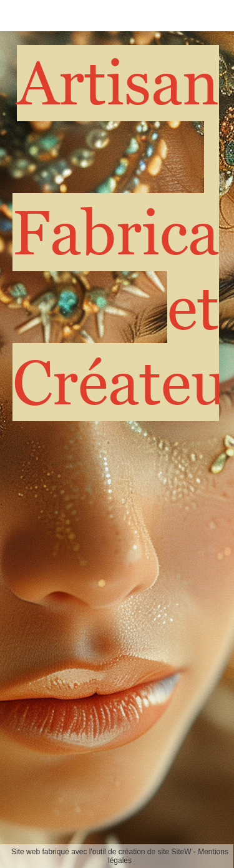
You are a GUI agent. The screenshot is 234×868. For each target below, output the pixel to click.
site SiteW (175, 852)
